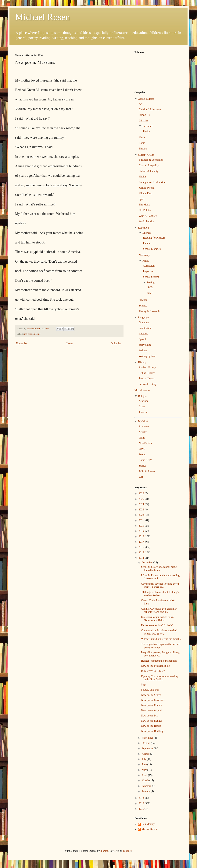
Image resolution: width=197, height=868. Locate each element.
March (145, 780)
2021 (142, 520)
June (144, 764)
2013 (142, 798)
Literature (148, 126)
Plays (142, 449)
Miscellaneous (142, 390)
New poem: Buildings (153, 731)
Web (141, 477)
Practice (143, 300)
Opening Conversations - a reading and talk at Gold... (160, 678)
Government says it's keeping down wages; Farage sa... (160, 585)
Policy (146, 261)
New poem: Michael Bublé (155, 666)
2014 (142, 558)
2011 (142, 809)
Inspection (149, 271)
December (147, 563)
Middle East (145, 193)
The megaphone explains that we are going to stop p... (161, 646)
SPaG (150, 293)
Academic (144, 426)
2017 (142, 542)
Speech (143, 339)
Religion (143, 396)
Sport (142, 199)
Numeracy (144, 255)
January (146, 791)
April (145, 775)
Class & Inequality (149, 165)
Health (142, 177)
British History (147, 373)
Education (143, 228)
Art (141, 104)
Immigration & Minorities (153, 182)
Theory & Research (149, 311)
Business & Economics (151, 160)
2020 (142, 526)
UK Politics (145, 210)
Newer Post (22, 343)
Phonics (147, 243)
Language (143, 318)
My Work (143, 421)
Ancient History (147, 367)
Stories (143, 466)
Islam (142, 406)
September (148, 749)
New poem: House (151, 726)
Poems (142, 455)
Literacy (147, 233)
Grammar (144, 322)
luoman (104, 851)
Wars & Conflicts (148, 216)
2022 (142, 515)
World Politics (146, 221)
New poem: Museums (153, 700)
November (148, 738)
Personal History (148, 384)
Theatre (143, 149)
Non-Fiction (145, 443)
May (144, 770)
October (146, 743)
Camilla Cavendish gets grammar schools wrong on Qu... (159, 610)
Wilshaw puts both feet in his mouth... (161, 639)
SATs (150, 287)
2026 (142, 493)
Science (143, 306)
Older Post (117, 343)
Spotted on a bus (150, 690)
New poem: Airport (151, 710)
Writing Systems (148, 356)
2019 (142, 531)
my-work (29, 334)
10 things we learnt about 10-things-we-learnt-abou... (160, 594)
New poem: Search (151, 695)
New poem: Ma (149, 716)
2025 (142, 499)
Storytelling (145, 345)
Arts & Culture (146, 99)
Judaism (143, 412)
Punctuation (145, 328)
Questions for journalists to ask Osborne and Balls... (158, 619)
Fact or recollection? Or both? (157, 625)
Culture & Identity (149, 171)
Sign (144, 685)
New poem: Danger (152, 721)
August (146, 754)
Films (142, 438)
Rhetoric (143, 334)
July (144, 759)
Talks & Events (147, 471)
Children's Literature (150, 109)
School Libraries (152, 249)
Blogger (127, 851)
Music (142, 137)
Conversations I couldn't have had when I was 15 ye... (159, 632)
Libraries (144, 121)
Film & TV (145, 115)
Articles (143, 432)
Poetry (147, 131)
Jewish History (147, 378)
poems (37, 334)
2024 (142, 504)
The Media (145, 205)
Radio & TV (145, 460)
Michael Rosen (43, 17)
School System (151, 277)
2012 (142, 803)
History (142, 362)
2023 (142, 510)
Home (70, 343)
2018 (142, 536)
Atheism (143, 401)
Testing (150, 283)
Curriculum (149, 266)
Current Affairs (146, 155)
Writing (143, 350)
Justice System (147, 188)
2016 (142, 547)
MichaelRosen (149, 829)
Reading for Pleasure (154, 238)
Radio (142, 143)
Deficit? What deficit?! (153, 671)
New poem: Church (152, 705)
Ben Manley (148, 824)
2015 (142, 553)
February (147, 786)
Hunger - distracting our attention (159, 661)
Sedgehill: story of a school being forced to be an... (159, 569)
